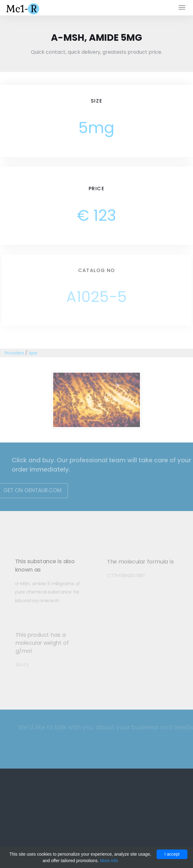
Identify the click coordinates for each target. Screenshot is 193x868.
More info (109, 861)
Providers (14, 353)
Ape (33, 353)
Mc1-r (23, 8)
